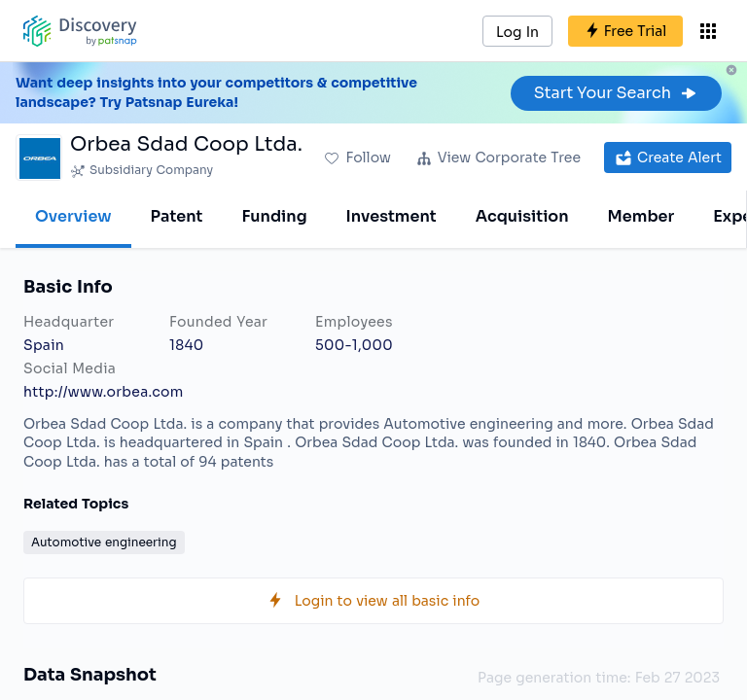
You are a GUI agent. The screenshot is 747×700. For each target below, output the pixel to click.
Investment (391, 216)
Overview (73, 216)
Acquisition (522, 216)
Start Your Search (616, 93)
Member (641, 216)
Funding (274, 216)
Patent (177, 216)
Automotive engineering (104, 542)
